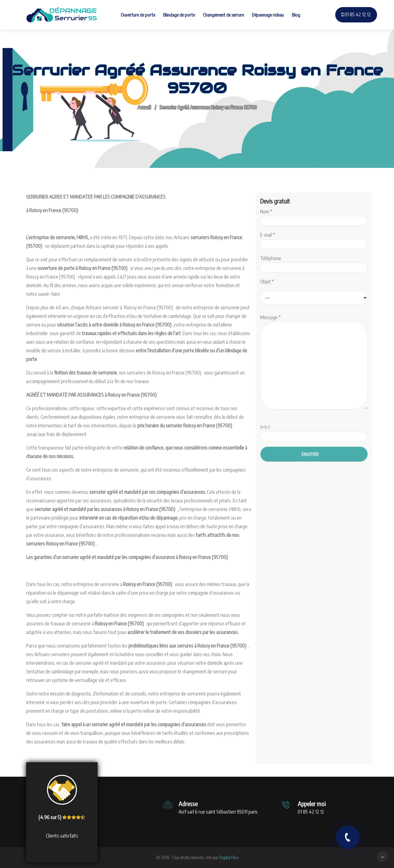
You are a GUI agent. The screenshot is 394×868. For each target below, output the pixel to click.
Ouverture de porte (138, 15)
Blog (296, 15)
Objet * (267, 282)
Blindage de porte (179, 15)
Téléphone (314, 263)
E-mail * (314, 240)
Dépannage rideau (268, 15)
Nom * (314, 216)
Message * (314, 363)
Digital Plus (229, 857)
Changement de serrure (223, 15)
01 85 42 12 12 (356, 14)
